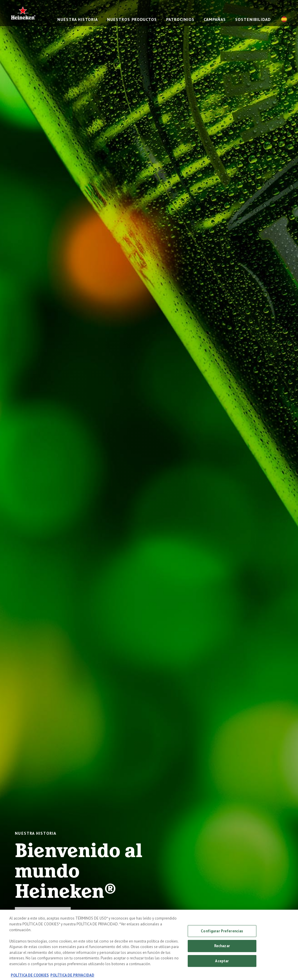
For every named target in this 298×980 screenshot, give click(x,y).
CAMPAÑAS (215, 19)
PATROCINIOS (180, 19)
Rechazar (222, 948)
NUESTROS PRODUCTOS (132, 19)
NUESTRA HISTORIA (78, 19)
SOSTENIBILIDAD (253, 19)
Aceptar (222, 964)
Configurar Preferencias (222, 933)
